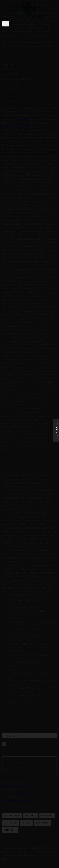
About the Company (13, 74)
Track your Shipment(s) (14, 79)
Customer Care (10, 84)
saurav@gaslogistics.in (19, 119)
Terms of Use (9, 127)
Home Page (8, 65)
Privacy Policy (24, 127)
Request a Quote (11, 69)
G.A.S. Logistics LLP (20, 123)
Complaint (8, 88)
